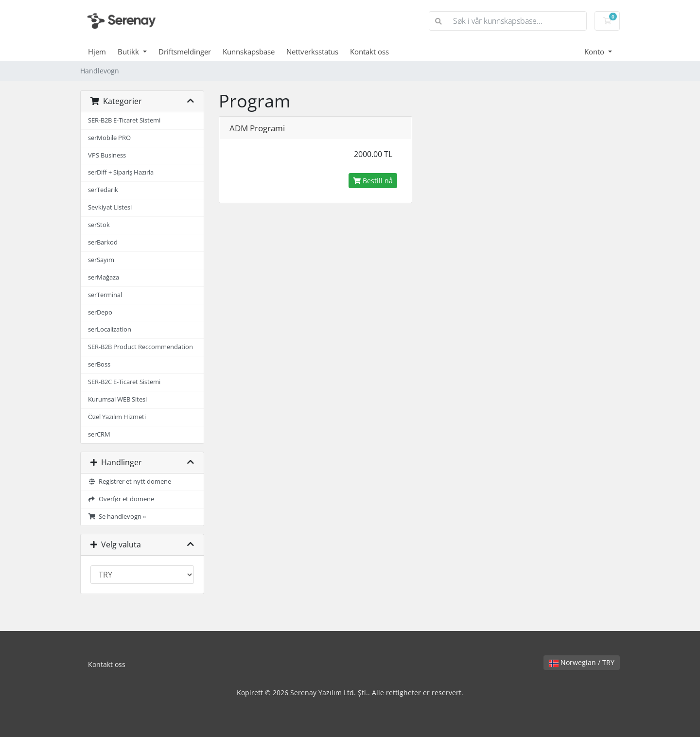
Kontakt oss (369, 52)
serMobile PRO (109, 138)
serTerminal (105, 295)
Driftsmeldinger (185, 52)
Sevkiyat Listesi (110, 207)
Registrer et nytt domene (130, 482)
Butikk (129, 52)
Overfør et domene (121, 499)
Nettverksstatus (312, 52)
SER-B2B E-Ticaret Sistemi (124, 120)
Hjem (97, 52)
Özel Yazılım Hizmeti (117, 417)
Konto (595, 52)
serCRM (99, 434)
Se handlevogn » (117, 517)
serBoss (99, 364)
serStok (99, 225)
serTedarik (103, 190)
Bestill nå (373, 181)
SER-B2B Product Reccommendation (140, 347)
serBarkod (103, 242)
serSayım (101, 260)
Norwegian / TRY (582, 662)
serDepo (100, 312)
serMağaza (104, 277)
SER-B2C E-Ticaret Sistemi (124, 382)
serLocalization (110, 329)
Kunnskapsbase (249, 52)
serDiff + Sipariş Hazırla (121, 172)
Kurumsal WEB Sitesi (117, 399)
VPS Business (107, 155)
